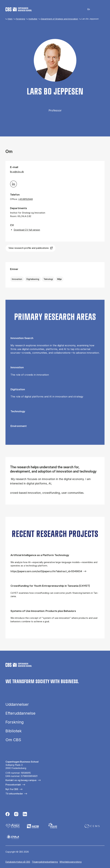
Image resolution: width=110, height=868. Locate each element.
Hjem (10, 19)
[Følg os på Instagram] (16, 814)
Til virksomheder (14, 794)
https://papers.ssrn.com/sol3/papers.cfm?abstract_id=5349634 (46, 571)
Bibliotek (14, 731)
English (87, 9)
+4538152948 (25, 199)
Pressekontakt (13, 785)
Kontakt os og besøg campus (21, 780)
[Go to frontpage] (19, 9)
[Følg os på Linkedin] (25, 814)
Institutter (33, 19)
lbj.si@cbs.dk (17, 172)
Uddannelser (17, 704)
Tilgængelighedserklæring (45, 862)
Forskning (21, 19)
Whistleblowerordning (71, 862)
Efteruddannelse (20, 713)
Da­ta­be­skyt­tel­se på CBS (18, 862)
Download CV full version (27, 230)
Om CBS (13, 740)
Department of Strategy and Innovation (59, 19)
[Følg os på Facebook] (8, 814)
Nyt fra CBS (12, 789)
